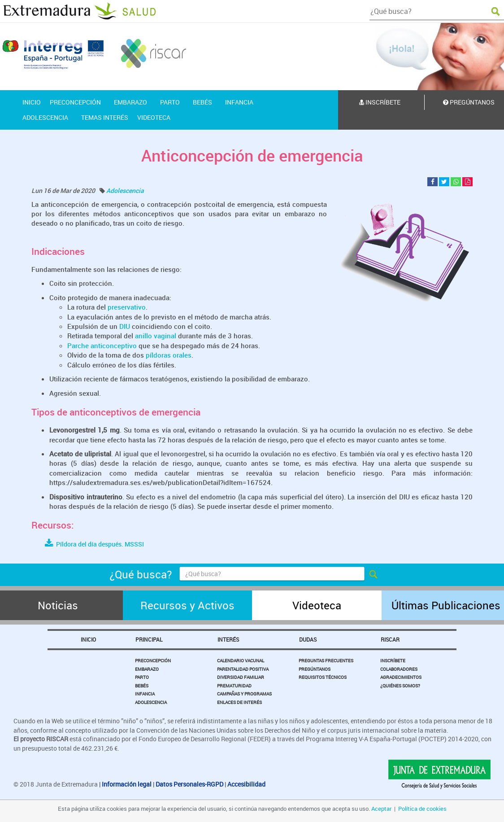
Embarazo (147, 669)
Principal (149, 639)
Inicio (88, 639)
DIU (125, 326)
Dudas (308, 639)
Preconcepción (153, 660)
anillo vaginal (156, 336)
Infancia (145, 694)
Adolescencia (125, 190)
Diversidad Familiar (241, 677)
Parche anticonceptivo (102, 345)
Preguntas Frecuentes (326, 660)
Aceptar (381, 809)
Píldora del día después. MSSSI (94, 544)
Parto (142, 677)
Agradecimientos (401, 677)
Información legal (127, 784)
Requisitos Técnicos (323, 677)
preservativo (127, 307)
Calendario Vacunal (241, 660)
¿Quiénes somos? (400, 686)
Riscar (390, 639)
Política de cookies (422, 809)
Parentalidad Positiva (243, 669)
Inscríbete (380, 102)
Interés (228, 639)
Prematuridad (234, 686)
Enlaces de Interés (239, 702)
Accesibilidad (246, 784)
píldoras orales (169, 355)
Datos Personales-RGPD (189, 784)
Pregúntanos (315, 669)
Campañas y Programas (244, 694)
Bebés (142, 686)
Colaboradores (399, 669)
